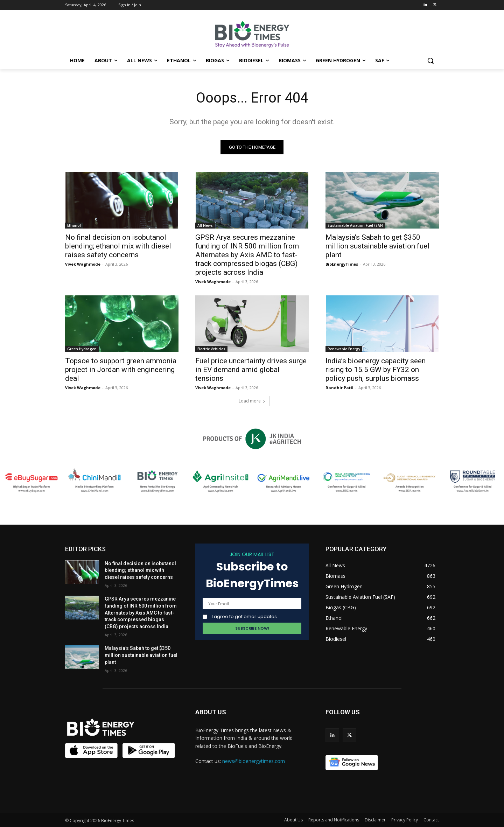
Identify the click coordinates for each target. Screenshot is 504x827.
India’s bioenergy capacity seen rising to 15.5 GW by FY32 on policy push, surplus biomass (376, 370)
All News (205, 225)
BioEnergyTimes (342, 264)
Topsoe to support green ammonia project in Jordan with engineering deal (121, 370)
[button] (430, 61)
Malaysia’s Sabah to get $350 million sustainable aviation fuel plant (377, 246)
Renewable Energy (344, 349)
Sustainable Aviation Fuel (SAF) (355, 225)
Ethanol (74, 225)
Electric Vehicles (211, 349)
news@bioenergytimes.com (254, 761)
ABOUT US (211, 712)
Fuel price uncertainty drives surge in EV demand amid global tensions (251, 370)
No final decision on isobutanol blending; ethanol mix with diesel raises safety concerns (118, 246)
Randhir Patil (339, 388)
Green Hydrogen (82, 349)
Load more (252, 401)
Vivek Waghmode (83, 264)
